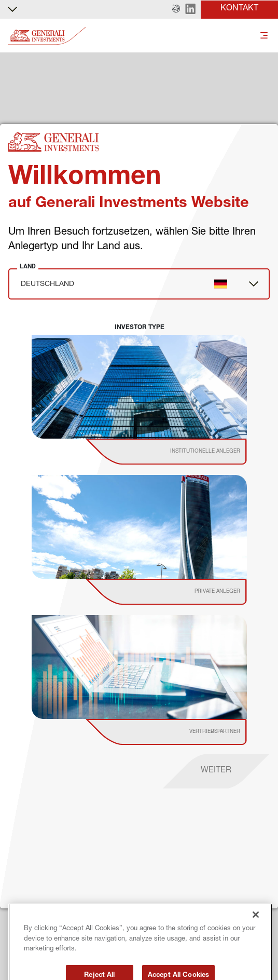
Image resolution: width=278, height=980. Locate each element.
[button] (176, 9)
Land (28, 266)
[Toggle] (264, 36)
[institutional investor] (181, 452)
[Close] (256, 923)
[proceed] (216, 771)
